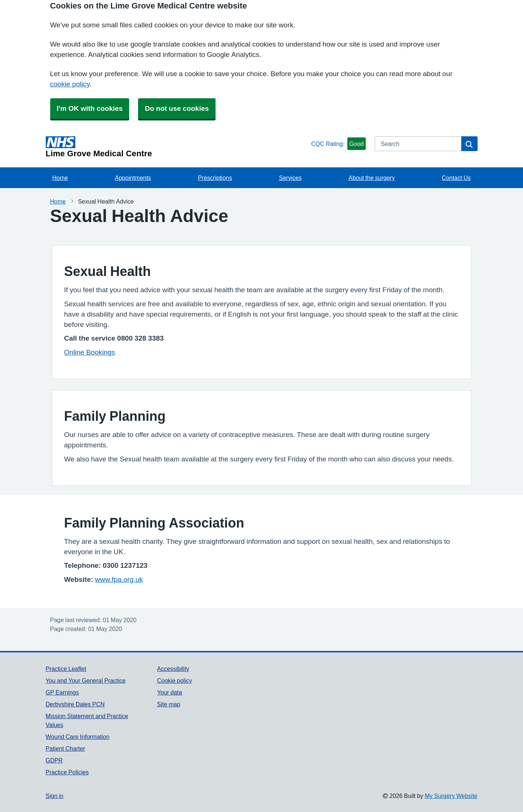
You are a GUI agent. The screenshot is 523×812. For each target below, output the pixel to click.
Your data (169, 692)
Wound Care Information (78, 737)
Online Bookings (90, 352)
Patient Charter (66, 748)
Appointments (133, 178)
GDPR (54, 760)
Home (60, 178)
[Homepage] (177, 147)
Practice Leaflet (66, 669)
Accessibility (173, 669)
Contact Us (456, 178)
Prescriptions (215, 178)
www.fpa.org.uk (119, 579)
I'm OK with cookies (90, 108)
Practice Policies (67, 772)
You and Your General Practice (86, 680)
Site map (168, 704)
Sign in (55, 796)
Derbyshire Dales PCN (75, 704)
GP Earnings (62, 692)
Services (290, 178)
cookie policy (70, 84)
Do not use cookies (177, 108)
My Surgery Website (451, 796)
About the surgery (371, 178)
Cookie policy (174, 680)
